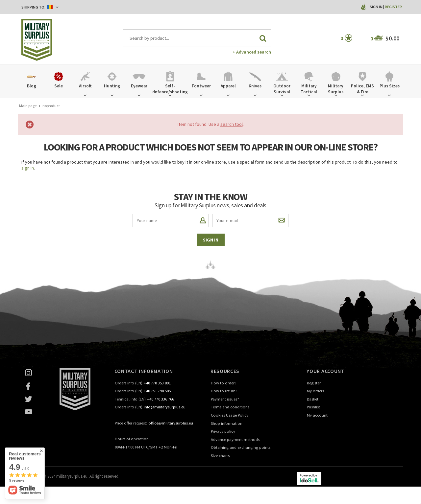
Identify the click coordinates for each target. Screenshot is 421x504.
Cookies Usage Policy (230, 415)
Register (393, 7)
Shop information (227, 424)
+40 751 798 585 (157, 391)
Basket (313, 399)
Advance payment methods (235, 440)
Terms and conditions (230, 407)
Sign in (376, 7)
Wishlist (313, 407)
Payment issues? (225, 399)
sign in (28, 168)
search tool (232, 124)
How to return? (224, 391)
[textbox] (197, 38)
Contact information (144, 371)
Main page (28, 106)
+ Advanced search (252, 52)
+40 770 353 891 (157, 383)
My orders (315, 391)
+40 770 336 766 (161, 399)
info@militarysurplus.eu (165, 407)
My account (317, 415)
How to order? (224, 383)
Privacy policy (223, 432)
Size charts (220, 456)
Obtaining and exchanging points (241, 448)
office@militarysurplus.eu (171, 423)
